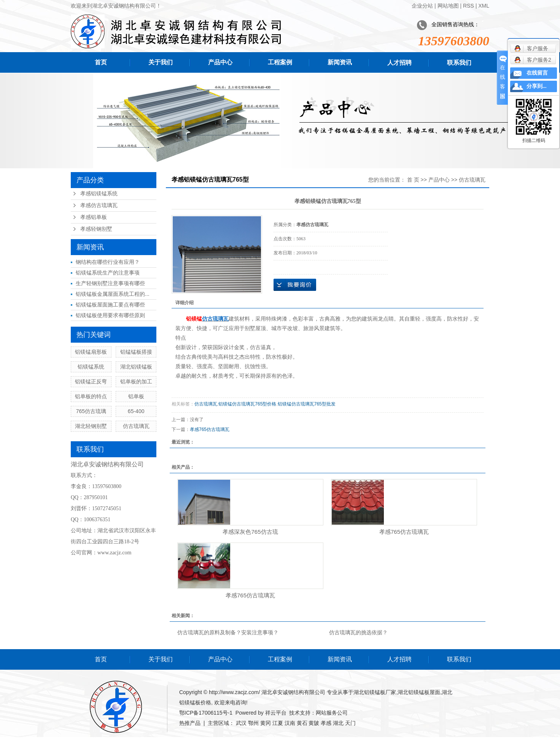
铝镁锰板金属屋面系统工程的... (113, 294)
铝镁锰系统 (91, 367)
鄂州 (253, 723)
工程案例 (280, 62)
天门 (350, 723)
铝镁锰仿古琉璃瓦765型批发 (307, 404)
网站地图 (448, 6)
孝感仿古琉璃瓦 (99, 205)
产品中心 (220, 62)
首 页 (413, 180)
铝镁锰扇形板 (91, 352)
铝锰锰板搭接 (136, 352)
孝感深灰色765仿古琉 (250, 532)
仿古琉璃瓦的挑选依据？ (358, 632)
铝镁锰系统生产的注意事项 (108, 273)
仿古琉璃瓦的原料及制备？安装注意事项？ (228, 632)
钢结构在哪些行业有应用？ (108, 262)
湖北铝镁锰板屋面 (419, 692)
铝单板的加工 (136, 381)
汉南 (290, 723)
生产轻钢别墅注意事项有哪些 (110, 283)
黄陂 (314, 723)
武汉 (241, 723)
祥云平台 (276, 713)
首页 (101, 62)
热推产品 (190, 723)
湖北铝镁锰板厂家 (375, 692)
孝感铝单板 (94, 217)
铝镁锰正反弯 (91, 381)
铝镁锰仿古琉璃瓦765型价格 (247, 404)
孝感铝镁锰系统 (99, 194)
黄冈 (266, 723)
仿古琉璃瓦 (136, 426)
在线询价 (295, 285)
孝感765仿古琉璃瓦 (210, 429)
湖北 (338, 723)
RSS (469, 6)
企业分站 (422, 6)
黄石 (302, 723)
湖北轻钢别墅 (91, 426)
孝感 (326, 723)
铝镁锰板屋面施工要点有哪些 (110, 305)
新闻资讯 (340, 62)
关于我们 (161, 62)
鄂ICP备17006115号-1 (206, 713)
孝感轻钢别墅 (96, 229)
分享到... (537, 86)
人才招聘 (399, 63)
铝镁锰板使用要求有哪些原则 (110, 315)
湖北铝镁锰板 (136, 367)
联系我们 (459, 63)
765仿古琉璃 (91, 411)
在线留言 (537, 73)
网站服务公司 (332, 713)
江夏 (278, 723)
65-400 (136, 411)
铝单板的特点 (91, 396)
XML (484, 6)
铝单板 (136, 396)
